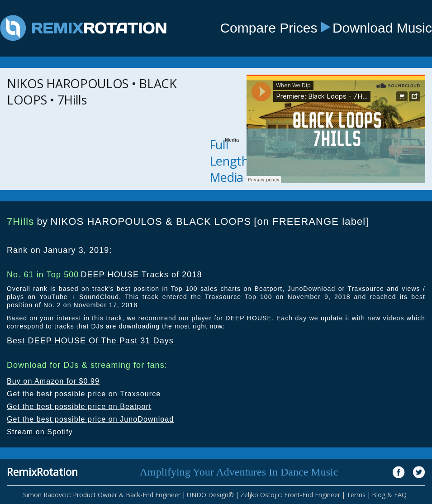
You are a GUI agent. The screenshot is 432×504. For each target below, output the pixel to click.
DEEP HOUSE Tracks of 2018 (141, 275)
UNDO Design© (210, 495)
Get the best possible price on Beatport (79, 407)
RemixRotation (42, 472)
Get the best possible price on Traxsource (84, 394)
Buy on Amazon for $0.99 (53, 381)
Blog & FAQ (389, 495)
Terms (356, 495)
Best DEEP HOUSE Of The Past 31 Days (90, 341)
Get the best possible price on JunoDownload (90, 419)
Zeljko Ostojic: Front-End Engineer (290, 495)
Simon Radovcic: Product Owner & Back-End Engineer (102, 495)
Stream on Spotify (40, 432)
